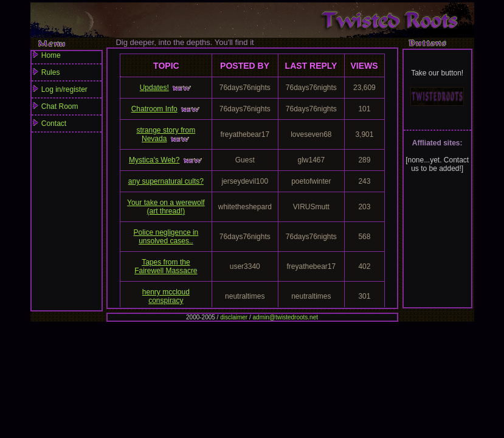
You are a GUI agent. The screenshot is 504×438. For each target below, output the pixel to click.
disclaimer (234, 317)
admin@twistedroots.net (285, 317)
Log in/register (67, 92)
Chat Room (67, 109)
